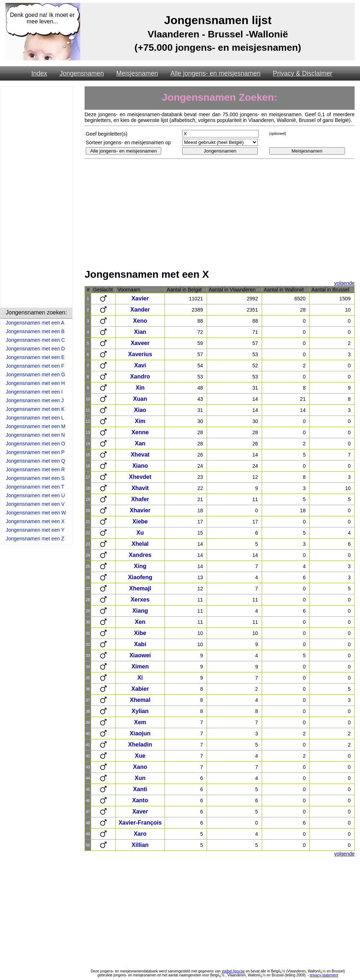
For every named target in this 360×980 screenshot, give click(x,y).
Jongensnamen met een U (35, 495)
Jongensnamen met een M (36, 426)
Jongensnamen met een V (35, 504)
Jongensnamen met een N (35, 435)
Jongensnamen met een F (35, 366)
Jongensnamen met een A (35, 323)
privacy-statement (324, 975)
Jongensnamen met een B (35, 331)
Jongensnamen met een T (35, 487)
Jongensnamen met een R (35, 469)
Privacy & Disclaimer (303, 73)
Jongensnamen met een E (35, 357)
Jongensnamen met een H (35, 383)
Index (39, 73)
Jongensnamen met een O (35, 444)
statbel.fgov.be (233, 971)
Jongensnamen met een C (35, 340)
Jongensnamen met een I (34, 392)
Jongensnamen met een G (35, 375)
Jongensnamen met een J (35, 400)
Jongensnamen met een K (35, 409)
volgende (344, 283)
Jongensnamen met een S (35, 478)
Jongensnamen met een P (35, 452)
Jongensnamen (82, 73)
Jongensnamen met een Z (35, 539)
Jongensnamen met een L (35, 418)
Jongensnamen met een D (35, 349)
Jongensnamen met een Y (35, 530)
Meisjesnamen (137, 73)
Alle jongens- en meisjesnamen (215, 73)
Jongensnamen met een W (36, 513)
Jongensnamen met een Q (35, 461)
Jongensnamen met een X (35, 521)
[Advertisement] (36, 198)
